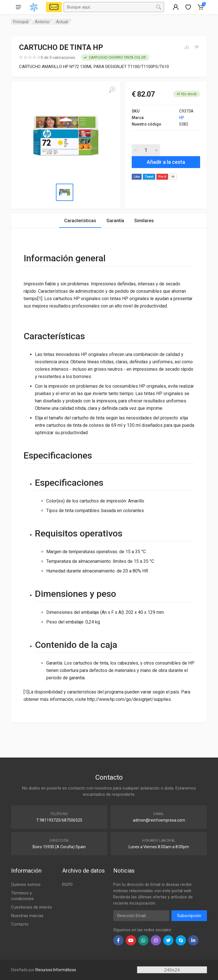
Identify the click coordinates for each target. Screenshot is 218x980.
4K (173, 177)
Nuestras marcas (27, 916)
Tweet (149, 177)
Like (137, 177)
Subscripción (189, 916)
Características (80, 221)
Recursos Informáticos (56, 970)
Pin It (162, 177)
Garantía (115, 221)
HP (182, 118)
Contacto (20, 924)
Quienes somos (26, 884)
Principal (21, 22)
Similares (144, 221)
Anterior (42, 22)
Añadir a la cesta (166, 162)
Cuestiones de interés (32, 907)
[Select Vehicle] (54, 7)
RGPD (67, 884)
